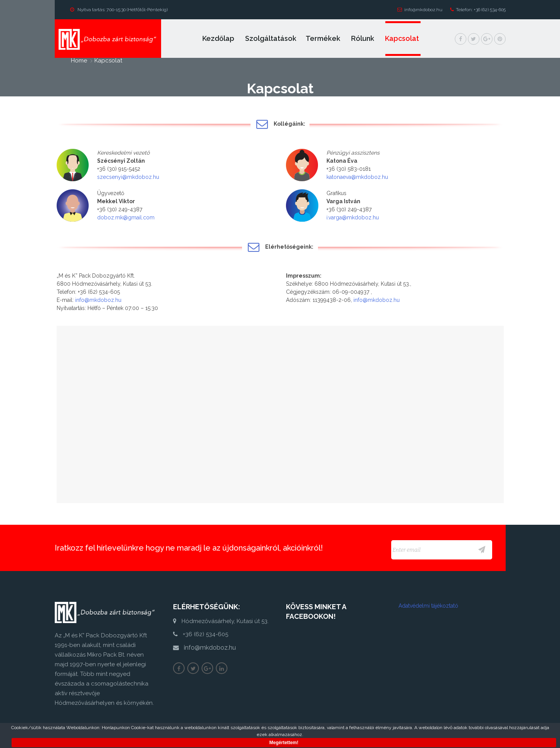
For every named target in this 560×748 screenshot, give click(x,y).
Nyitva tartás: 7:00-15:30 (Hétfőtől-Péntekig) (119, 10)
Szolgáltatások (271, 38)
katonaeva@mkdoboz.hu (357, 177)
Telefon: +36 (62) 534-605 (478, 10)
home (79, 61)
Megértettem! (284, 743)
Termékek (324, 38)
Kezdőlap (219, 38)
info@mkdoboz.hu (420, 10)
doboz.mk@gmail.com (126, 217)
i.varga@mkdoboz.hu (353, 217)
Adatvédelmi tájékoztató (428, 606)
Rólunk (363, 38)
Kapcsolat (403, 38)
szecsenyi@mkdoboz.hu (128, 177)
